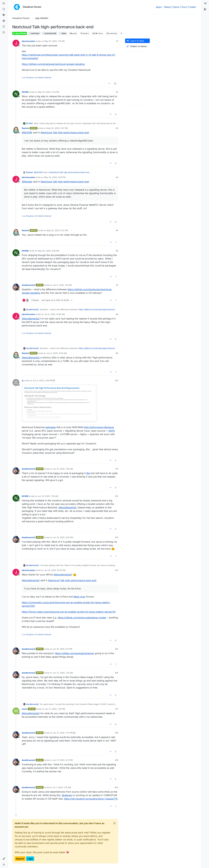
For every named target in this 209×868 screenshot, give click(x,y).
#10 (117, 380)
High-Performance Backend (99, 427)
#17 (117, 709)
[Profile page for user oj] (16, 383)
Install (193, 7)
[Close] (115, 823)
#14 (117, 570)
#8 (117, 314)
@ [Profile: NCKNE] (27, 132)
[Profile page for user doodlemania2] (16, 287)
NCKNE (25, 92)
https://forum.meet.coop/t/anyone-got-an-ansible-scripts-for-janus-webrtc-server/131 (69, 612)
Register (20, 859)
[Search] (4, 33)
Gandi (40, 78)
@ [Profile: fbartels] (27, 182)
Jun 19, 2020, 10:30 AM (55, 570)
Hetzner (48, 78)
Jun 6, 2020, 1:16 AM (62, 285)
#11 (117, 469)
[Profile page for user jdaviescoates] (16, 43)
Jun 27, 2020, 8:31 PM (63, 760)
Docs (184, 7)
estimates (51, 427)
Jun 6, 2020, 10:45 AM (54, 314)
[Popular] (4, 21)
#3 (117, 128)
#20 (116, 787)
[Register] (205, 9)
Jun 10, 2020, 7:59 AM (48, 496)
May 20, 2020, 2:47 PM (57, 128)
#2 (117, 92)
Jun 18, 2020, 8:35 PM (63, 537)
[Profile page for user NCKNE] (16, 94)
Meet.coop (79, 597)
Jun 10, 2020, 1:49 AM (63, 469)
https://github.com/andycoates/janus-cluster (82, 618)
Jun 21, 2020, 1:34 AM (63, 673)
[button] (4, 859)
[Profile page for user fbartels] (16, 130)
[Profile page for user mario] (16, 711)
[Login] (205, 3)
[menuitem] (205, 3)
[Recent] (4, 9)
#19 (117, 760)
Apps (159, 7)
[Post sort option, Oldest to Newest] (137, 46)
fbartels (25, 128)
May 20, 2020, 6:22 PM (57, 230)
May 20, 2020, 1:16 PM (54, 41)
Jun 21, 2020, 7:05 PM (55, 709)
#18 (117, 733)
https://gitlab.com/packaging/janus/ (74, 653)
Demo (176, 7)
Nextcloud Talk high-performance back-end (65, 132)
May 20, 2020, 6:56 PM (48, 251)
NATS (112, 431)
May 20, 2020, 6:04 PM (55, 177)
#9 (117, 353)
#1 (117, 41)
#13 (117, 537)
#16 (117, 673)
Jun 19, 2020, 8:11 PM (63, 649)
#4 (117, 177)
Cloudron (30, 78)
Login (30, 859)
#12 (117, 496)
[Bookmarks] (4, 27)
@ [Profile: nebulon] (67, 795)
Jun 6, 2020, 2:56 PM (43, 380)
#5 (117, 230)
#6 (117, 251)
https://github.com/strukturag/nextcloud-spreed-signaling (53, 64)
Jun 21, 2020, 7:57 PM (63, 733)
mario (24, 709)
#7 (117, 285)
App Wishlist (20, 33)
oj (23, 380)
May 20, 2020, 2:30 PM (48, 92)
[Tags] (4, 15)
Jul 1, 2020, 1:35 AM (62, 787)
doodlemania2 (28, 285)
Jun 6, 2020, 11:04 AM (57, 353)
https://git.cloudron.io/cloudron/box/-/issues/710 (91, 799)
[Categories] (4, 3)
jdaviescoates (28, 41)
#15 (117, 649)
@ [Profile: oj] (88, 473)
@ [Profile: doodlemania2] (31, 319)
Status (167, 7)
